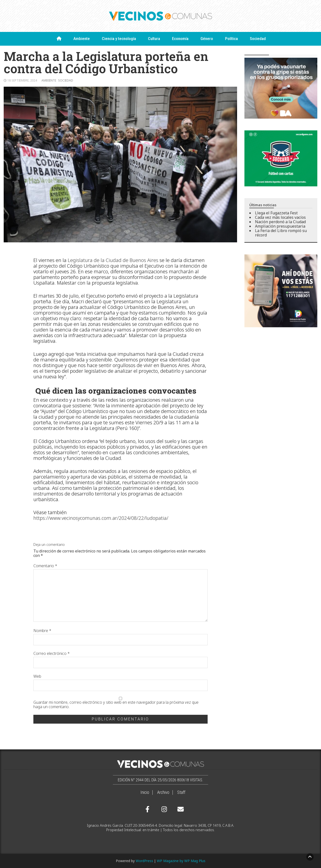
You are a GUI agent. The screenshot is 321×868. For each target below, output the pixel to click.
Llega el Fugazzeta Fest (276, 213)
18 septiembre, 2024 (22, 80)
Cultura (154, 39)
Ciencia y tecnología (119, 39)
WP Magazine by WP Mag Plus (181, 861)
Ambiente (82, 39)
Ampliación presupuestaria (280, 226)
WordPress (144, 861)
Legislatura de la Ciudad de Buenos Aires (113, 260)
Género (207, 39)
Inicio (145, 792)
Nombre (42, 631)
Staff (181, 792)
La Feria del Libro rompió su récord (281, 233)
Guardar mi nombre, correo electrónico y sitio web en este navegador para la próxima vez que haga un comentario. (116, 704)
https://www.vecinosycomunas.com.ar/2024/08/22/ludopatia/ (101, 518)
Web (37, 676)
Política (231, 39)
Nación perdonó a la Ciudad (280, 222)
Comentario (45, 566)
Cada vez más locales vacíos (280, 217)
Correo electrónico (52, 653)
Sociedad (258, 39)
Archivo (163, 792)
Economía (180, 39)
